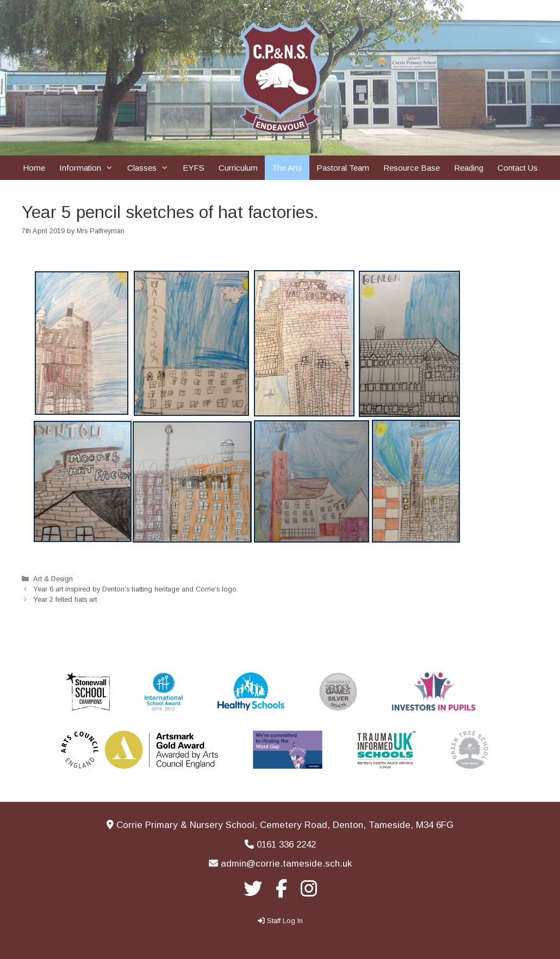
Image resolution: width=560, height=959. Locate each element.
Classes (151, 168)
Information (90, 168)
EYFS (194, 168)
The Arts (287, 168)
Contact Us (518, 168)
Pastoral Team (343, 168)
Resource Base (412, 168)
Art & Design (53, 579)
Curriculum (238, 168)
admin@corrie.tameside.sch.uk (286, 864)
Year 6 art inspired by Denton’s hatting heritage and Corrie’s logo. (136, 589)
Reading (469, 168)
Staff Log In (285, 921)
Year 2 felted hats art (65, 599)
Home (34, 168)
